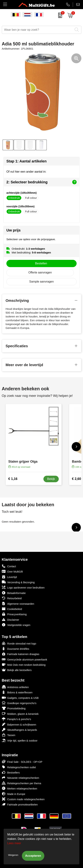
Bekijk (51, 479)
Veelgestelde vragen (16, 625)
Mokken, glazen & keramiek (20, 714)
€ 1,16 (13, 479)
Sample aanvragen (41, 282)
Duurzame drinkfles (16, 649)
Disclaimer (10, 620)
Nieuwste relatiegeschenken (21, 778)
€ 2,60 (76, 479)
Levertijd (9, 577)
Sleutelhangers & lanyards (19, 730)
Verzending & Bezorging (18, 582)
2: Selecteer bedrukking (41, 182)
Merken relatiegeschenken (20, 788)
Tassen (9, 735)
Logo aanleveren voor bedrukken (23, 587)
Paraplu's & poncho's (17, 719)
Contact (9, 566)
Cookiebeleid (12, 609)
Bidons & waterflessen (17, 692)
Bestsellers (11, 772)
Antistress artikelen (15, 687)
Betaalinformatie (14, 593)
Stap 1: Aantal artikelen (26, 161)
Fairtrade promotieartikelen (20, 804)
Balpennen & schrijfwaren (19, 724)
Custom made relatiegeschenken (23, 799)
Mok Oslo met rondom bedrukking (24, 665)
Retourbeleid (12, 598)
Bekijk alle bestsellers (17, 670)
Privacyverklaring (14, 614)
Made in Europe (14, 794)
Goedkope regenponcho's (19, 703)
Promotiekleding (14, 708)
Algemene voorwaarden (18, 604)
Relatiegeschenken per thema (22, 783)
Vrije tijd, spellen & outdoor (20, 740)
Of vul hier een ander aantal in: (26, 172)
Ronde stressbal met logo (19, 643)
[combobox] (37, 30)
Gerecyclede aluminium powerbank (25, 659)
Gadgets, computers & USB (20, 698)
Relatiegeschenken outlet (19, 767)
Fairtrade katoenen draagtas (21, 654)
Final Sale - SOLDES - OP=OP (22, 762)
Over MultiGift (12, 571)
